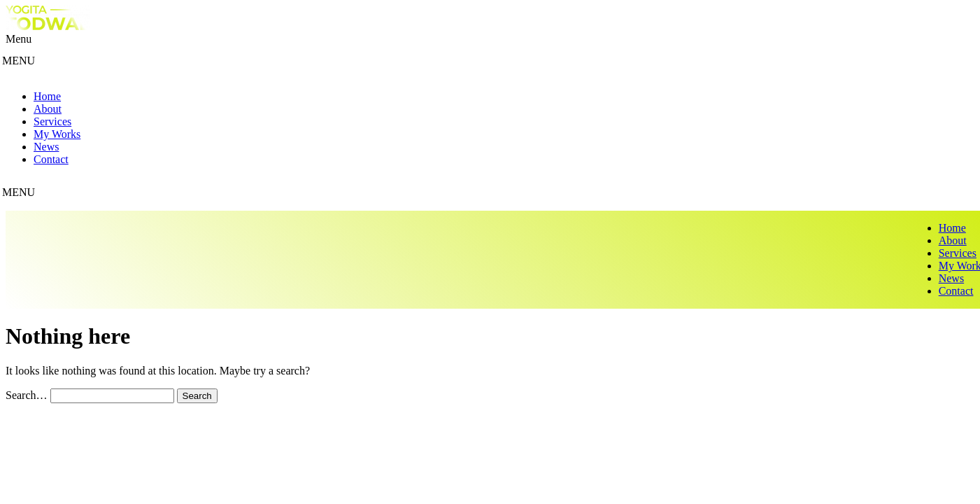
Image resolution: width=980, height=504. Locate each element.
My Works (57, 134)
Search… (27, 395)
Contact (51, 159)
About (48, 109)
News (46, 147)
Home (47, 96)
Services (52, 121)
